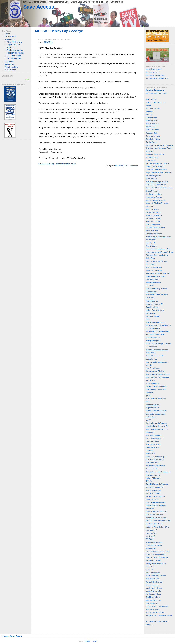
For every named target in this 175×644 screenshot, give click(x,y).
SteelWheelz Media (152, 441)
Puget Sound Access (153, 368)
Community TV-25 (152, 500)
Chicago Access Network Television (158, 374)
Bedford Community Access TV (156, 512)
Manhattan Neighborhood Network (157, 164)
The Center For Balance (154, 194)
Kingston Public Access (154, 545)
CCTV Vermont (151, 127)
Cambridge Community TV (155, 154)
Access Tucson (151, 313)
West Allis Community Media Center (158, 521)
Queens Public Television (154, 582)
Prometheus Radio (152, 121)
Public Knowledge (15, 50)
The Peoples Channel (153, 219)
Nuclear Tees (150, 258)
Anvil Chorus (150, 298)
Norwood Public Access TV (155, 356)
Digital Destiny (13, 45)
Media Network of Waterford (155, 466)
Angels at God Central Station (156, 185)
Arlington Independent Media (155, 502)
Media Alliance (151, 240)
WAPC (148, 402)
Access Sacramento (152, 448)
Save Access (39, 7)
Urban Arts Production (153, 283)
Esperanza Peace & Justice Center (158, 551)
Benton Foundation (152, 130)
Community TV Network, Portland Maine (159, 188)
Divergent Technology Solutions (156, 261)
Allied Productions (152, 280)
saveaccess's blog (46, 164)
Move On (149, 115)
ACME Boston (150, 160)
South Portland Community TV (156, 457)
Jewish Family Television (154, 588)
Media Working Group (153, 176)
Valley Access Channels (154, 234)
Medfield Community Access (155, 496)
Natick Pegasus (151, 548)
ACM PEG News (14, 42)
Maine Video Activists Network (156, 518)
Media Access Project (153, 136)
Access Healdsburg (152, 585)
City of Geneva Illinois (153, 328)
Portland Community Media (155, 167)
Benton (10, 47)
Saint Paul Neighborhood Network (157, 377)
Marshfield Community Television (157, 484)
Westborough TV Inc (153, 338)
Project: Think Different (153, 225)
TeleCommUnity (151, 99)
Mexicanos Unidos (152, 231)
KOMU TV (48, 42)
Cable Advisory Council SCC (155, 322)
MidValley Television (152, 307)
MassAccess (150, 509)
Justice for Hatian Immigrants (156, 399)
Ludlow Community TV (153, 591)
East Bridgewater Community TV (157, 606)
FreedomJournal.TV (152, 383)
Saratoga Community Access (155, 276)
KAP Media (149, 451)
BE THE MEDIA (151, 417)
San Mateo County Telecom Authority (158, 325)
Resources (10, 64)
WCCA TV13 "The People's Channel (158, 344)
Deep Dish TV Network (153, 444)
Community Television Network (156, 170)
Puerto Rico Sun (151, 179)
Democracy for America (154, 197)
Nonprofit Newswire (152, 408)
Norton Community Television (156, 576)
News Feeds (10, 39)
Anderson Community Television (157, 557)
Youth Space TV (151, 530)
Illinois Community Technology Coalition (159, 148)
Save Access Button (152, 72)
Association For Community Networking (159, 145)
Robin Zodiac (150, 454)
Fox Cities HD (150, 536)
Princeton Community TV (154, 304)
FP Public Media (14, 56)
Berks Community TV (153, 463)
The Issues (10, 62)
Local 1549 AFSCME (153, 221)
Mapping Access (151, 142)
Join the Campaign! (155, 90)
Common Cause (151, 118)
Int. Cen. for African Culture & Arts (157, 527)
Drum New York (151, 533)
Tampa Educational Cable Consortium (159, 173)
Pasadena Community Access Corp (158, 249)
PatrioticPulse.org (152, 301)
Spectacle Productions (153, 600)
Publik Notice (150, 432)
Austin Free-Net (151, 292)
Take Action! (10, 36)
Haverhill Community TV (154, 435)
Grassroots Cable (152, 133)
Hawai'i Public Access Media (155, 200)
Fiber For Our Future (153, 573)
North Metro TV (151, 353)
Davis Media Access (152, 609)
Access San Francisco (153, 212)
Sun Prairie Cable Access (154, 524)
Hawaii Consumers (152, 209)
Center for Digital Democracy (155, 102)
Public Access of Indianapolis (156, 506)
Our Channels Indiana (153, 594)
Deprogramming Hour (153, 341)
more (27, 79)
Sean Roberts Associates (154, 515)
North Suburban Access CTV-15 (157, 429)
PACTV (148, 420)
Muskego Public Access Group (156, 564)
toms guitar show (151, 359)
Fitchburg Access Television (155, 371)
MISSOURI (119, 166)
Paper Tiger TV (151, 243)
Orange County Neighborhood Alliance (159, 616)
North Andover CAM (152, 579)
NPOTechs (149, 151)
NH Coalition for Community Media (157, 332)
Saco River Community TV (155, 460)
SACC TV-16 (150, 567)
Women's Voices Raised (154, 267)
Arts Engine (150, 286)
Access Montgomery (153, 316)
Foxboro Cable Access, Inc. (155, 612)
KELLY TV (149, 570)
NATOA (148, 105)
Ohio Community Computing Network (158, 237)
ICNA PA (149, 481)
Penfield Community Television (156, 411)
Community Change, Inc (154, 270)
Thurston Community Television (156, 423)
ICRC (147, 319)
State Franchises (131, 166)
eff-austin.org (150, 380)
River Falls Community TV (155, 438)
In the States (10, 70)
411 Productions (151, 347)
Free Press (149, 112)
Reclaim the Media (15, 53)
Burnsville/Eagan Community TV (157, 426)
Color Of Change (151, 246)
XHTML (88, 641)
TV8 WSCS (150, 539)
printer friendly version (66, 164)
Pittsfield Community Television (156, 387)
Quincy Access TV (152, 469)
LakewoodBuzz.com (153, 405)
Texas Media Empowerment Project (158, 273)
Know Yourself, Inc (152, 603)
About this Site (11, 67)
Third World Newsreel (153, 493)
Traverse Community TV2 (154, 487)
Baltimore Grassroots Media (155, 228)
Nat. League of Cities (153, 109)
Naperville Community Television (157, 350)
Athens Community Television (156, 554)
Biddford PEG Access (153, 478)
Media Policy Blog (152, 157)
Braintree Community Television (156, 289)
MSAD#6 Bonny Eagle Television (157, 182)
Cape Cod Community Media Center (158, 472)
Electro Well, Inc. (151, 264)
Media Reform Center (153, 139)
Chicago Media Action (153, 490)
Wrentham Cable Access (154, 542)
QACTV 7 (149, 396)
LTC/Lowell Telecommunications (157, 255)
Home (7, 34)
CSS (95, 641)
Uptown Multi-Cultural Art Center (157, 295)
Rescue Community (152, 191)
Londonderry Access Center (155, 334)
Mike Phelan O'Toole (153, 597)
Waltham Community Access (155, 414)
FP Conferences (14, 58)
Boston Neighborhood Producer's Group (159, 252)
